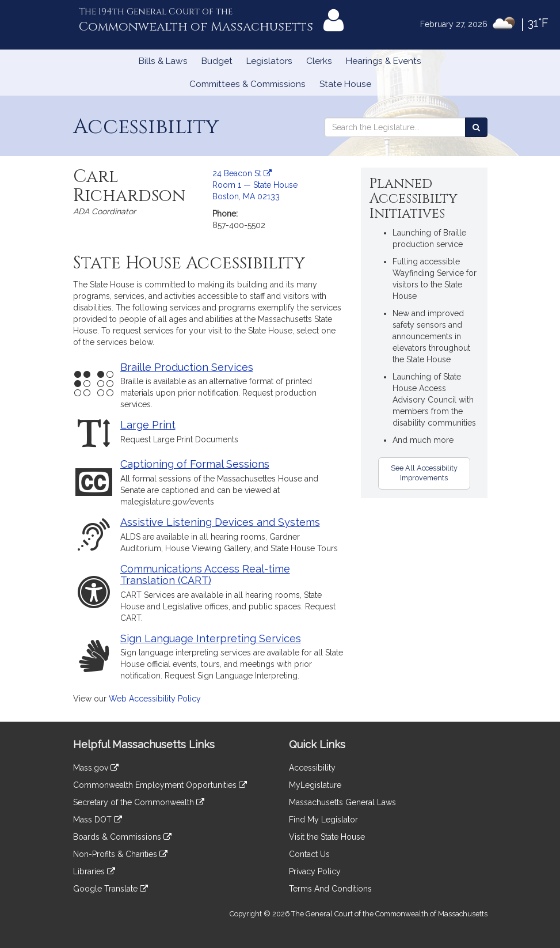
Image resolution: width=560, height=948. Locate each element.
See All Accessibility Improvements (424, 473)
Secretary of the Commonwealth (139, 802)
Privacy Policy (315, 871)
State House (345, 84)
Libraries (94, 871)
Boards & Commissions (122, 837)
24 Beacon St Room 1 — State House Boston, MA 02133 (255, 185)
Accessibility (312, 768)
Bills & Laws (163, 61)
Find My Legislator (323, 820)
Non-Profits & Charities (120, 854)
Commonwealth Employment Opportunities (160, 785)
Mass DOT (98, 820)
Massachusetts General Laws (342, 802)
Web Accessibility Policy (155, 699)
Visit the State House (327, 837)
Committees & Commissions (247, 84)
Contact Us (309, 854)
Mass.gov (96, 768)
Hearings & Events (384, 61)
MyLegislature (315, 785)
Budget (217, 61)
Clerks (319, 61)
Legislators (269, 61)
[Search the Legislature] (476, 127)
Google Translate (111, 889)
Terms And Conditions (330, 889)
